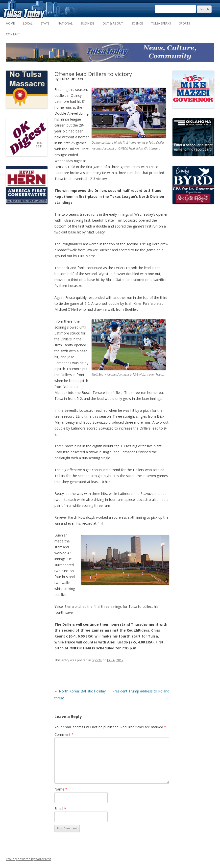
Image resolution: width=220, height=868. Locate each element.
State (45, 23)
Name (61, 789)
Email (60, 808)
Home (10, 23)
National (65, 23)
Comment (64, 734)
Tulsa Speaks (161, 23)
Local (28, 23)
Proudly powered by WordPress (28, 859)
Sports (184, 23)
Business (87, 23)
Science (137, 23)
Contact (13, 34)
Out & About (113, 23)
